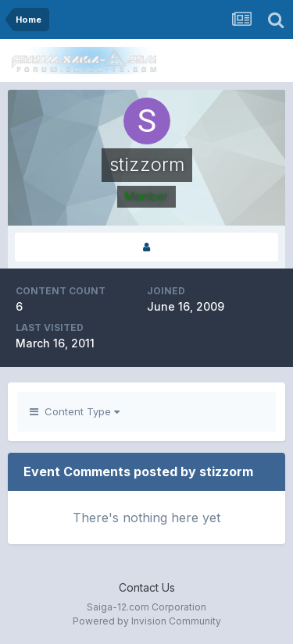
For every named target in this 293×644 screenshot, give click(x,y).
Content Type (75, 411)
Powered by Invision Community (147, 621)
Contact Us (147, 587)
